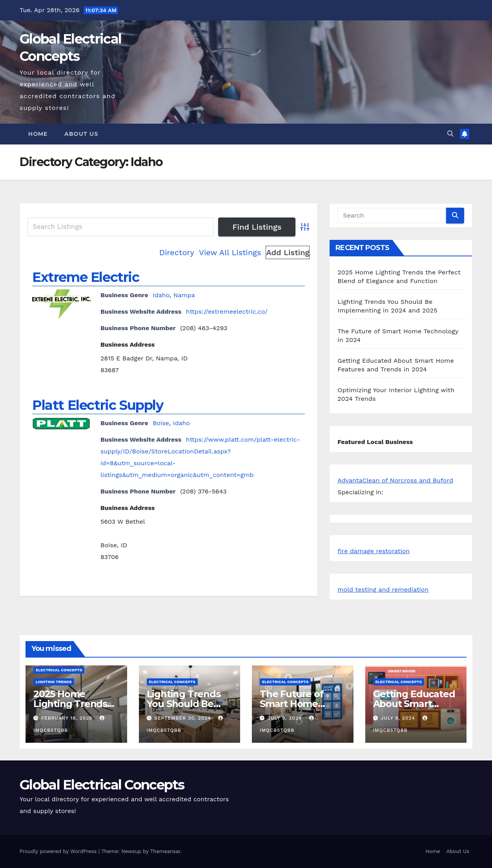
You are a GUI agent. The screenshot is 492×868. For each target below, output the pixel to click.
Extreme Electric (86, 277)
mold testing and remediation (383, 589)
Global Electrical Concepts (102, 785)
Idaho (161, 295)
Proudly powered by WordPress (59, 851)
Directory (177, 252)
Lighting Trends (54, 682)
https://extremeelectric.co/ (227, 312)
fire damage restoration (374, 551)
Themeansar (165, 851)
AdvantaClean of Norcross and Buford (395, 480)
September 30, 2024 (183, 718)
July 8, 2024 (399, 718)
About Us (81, 134)
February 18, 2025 (68, 718)
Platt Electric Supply (98, 405)
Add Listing (288, 252)
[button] (450, 134)
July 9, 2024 (286, 718)
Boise (161, 423)
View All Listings (230, 252)
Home (38, 134)
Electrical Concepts (59, 670)
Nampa (184, 295)
